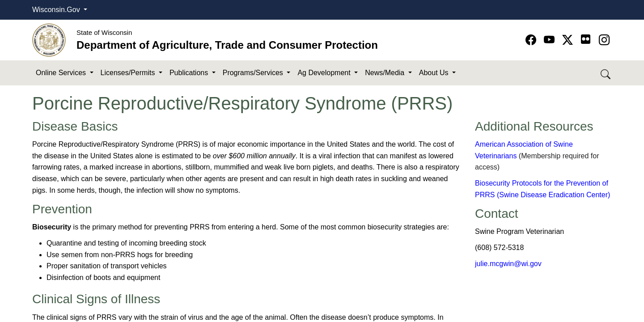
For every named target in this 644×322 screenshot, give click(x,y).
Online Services (62, 73)
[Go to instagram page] (604, 40)
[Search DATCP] (606, 73)
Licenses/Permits (129, 73)
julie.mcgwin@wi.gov (508, 264)
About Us (435, 73)
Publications (190, 73)
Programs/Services (254, 73)
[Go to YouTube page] (551, 40)
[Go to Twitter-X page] (569, 40)
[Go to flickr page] (586, 39)
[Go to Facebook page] (532, 40)
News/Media (386, 73)
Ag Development (325, 73)
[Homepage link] (49, 40)
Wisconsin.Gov (57, 10)
